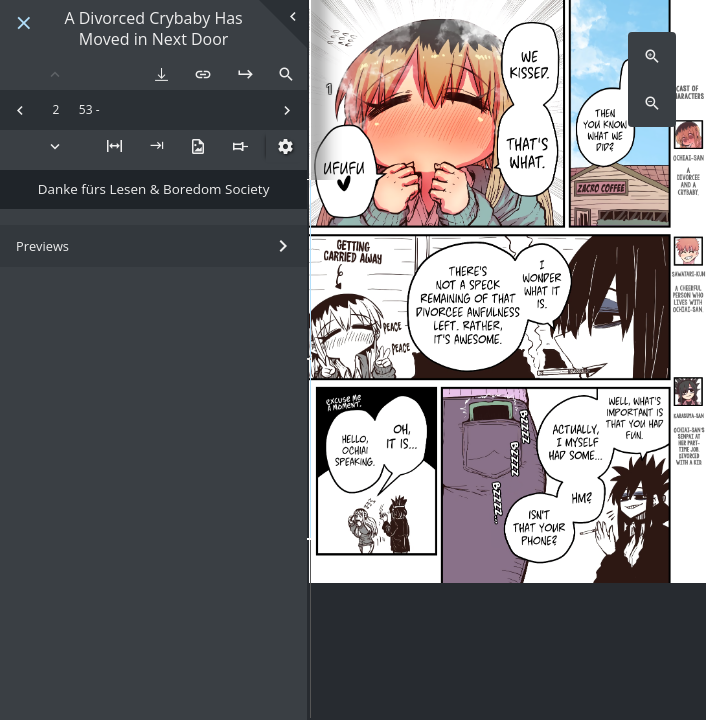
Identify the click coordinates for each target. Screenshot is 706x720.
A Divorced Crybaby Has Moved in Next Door (153, 29)
